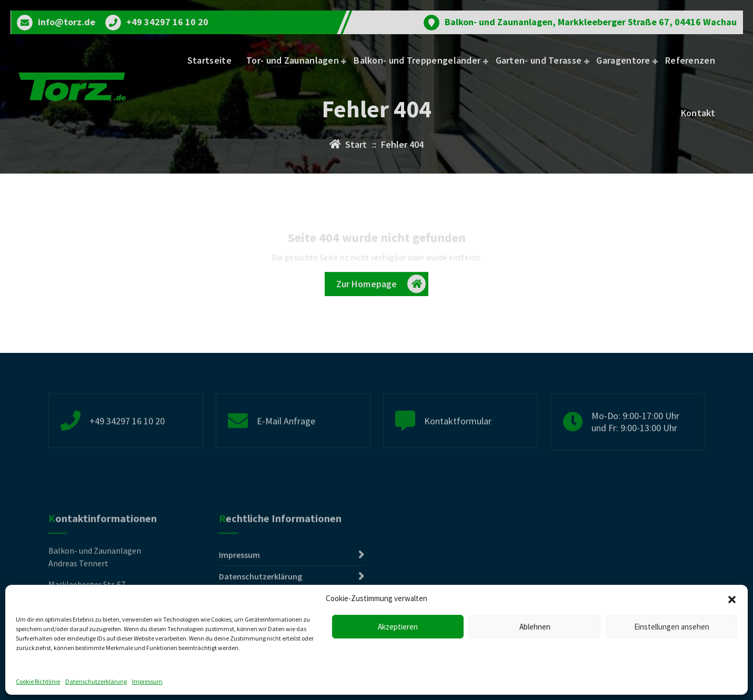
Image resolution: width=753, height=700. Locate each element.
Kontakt (698, 113)
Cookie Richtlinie (38, 681)
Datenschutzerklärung (96, 681)
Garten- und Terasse (539, 60)
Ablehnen (535, 627)
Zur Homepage (381, 287)
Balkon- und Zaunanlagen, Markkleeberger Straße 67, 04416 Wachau (591, 22)
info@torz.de (67, 22)
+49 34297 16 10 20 (167, 22)
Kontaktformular (458, 443)
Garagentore (623, 60)
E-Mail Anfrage (286, 443)
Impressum (147, 681)
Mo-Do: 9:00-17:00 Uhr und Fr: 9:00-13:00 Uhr (635, 444)
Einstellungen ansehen (672, 627)
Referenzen (690, 60)
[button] (732, 598)
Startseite (209, 60)
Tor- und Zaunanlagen (293, 60)
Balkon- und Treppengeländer (417, 60)
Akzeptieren (398, 627)
